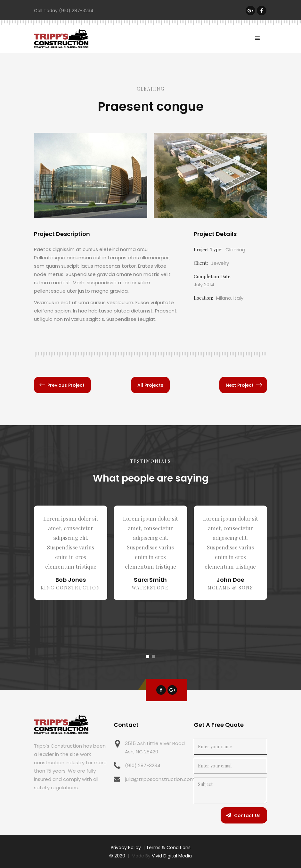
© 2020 (117, 856)
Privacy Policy (126, 848)
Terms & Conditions (168, 848)
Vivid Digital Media (172, 856)
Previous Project (66, 385)
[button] (257, 38)
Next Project (240, 385)
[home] (61, 39)
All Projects (150, 385)
